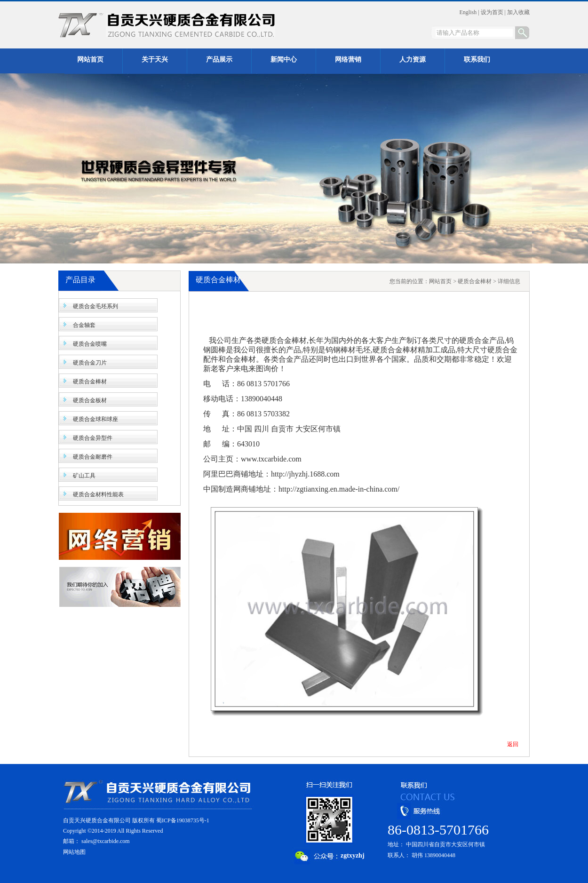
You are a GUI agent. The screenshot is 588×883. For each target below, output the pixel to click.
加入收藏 (518, 12)
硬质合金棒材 (90, 382)
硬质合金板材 (90, 400)
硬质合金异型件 (93, 438)
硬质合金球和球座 (95, 419)
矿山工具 (84, 476)
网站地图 (74, 852)
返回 (513, 744)
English (468, 12)
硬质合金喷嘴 (90, 344)
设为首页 (492, 12)
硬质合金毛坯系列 (95, 306)
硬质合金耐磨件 (93, 457)
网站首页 (440, 281)
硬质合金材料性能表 (98, 494)
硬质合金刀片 (90, 363)
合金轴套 (84, 325)
